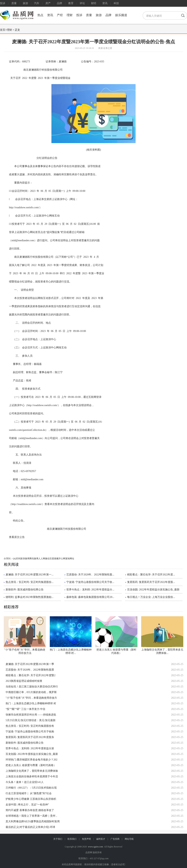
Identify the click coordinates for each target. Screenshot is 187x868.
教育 (71, 3)
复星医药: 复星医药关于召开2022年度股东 (30, 737)
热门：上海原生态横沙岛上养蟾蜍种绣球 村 (31, 703)
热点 (40, 15)
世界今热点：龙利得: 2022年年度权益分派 (30, 748)
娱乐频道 (121, 15)
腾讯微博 (34, 559)
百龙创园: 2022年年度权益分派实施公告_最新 (153, 590)
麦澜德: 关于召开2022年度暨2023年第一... (30, 575)
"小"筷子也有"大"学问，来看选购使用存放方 (31, 698)
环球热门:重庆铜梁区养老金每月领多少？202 (32, 760)
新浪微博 (25, 559)
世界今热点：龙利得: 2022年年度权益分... (90, 590)
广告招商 (115, 839)
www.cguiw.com (95, 847)
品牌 (59, 3)
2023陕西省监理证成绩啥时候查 (24, 681)
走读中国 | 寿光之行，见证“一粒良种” (27, 805)
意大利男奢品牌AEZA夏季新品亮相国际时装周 (33, 821)
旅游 (25, 3)
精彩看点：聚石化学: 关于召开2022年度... (151, 575)
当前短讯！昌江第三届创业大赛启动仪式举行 (32, 687)
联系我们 (72, 839)
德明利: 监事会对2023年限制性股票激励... (30, 597)
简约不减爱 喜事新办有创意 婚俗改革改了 (30, 810)
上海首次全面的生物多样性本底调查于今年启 (32, 776)
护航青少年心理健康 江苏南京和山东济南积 (31, 799)
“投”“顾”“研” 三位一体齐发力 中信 (25, 709)
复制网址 (70, 559)
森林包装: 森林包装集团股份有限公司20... (90, 597)
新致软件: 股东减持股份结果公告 (25, 590)
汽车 (37, 3)
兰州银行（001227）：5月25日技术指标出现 (31, 788)
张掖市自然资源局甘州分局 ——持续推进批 (31, 715)
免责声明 (86, 839)
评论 (82, 3)
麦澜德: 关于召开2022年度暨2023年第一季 (30, 664)
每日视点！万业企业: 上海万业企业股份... (151, 597)
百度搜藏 (54, 559)
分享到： (8, 559)
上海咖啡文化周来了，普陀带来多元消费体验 (32, 771)
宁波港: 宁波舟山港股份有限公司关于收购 (30, 732)
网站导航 (129, 839)
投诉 (3, 3)
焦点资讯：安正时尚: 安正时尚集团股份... (30, 582)
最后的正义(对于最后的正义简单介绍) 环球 (30, 827)
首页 (3, 30)
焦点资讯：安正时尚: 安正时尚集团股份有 (30, 726)
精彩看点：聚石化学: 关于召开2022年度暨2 (30, 675)
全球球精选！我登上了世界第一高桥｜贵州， (32, 816)
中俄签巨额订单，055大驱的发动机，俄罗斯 (31, 692)
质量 (14, 3)
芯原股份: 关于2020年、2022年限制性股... (90, 575)
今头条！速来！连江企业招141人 (25, 782)
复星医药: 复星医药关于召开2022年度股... (151, 582)
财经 (94, 3)
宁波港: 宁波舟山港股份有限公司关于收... (90, 582)
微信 (47, 559)
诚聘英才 (101, 839)
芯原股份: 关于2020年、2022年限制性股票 (30, 670)
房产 (48, 3)
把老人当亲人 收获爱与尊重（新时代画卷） (31, 765)
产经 (60, 15)
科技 (116, 3)
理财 (70, 15)
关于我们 (58, 839)
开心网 (62, 559)
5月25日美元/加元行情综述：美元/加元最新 (31, 720)
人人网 (42, 559)
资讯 (105, 3)
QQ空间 (17, 559)
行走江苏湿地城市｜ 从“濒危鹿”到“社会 (29, 793)
